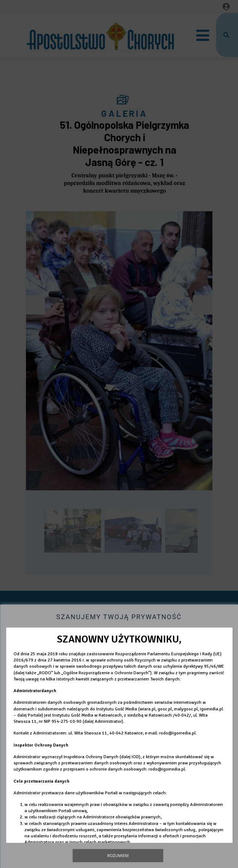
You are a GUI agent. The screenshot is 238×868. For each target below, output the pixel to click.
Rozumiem (118, 855)
